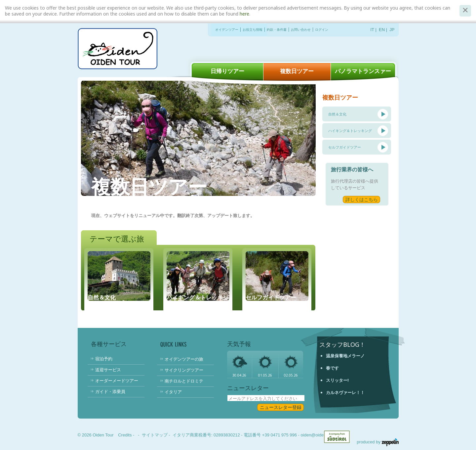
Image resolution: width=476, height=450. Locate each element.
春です (332, 368)
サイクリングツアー (184, 370)
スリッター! (337, 380)
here (244, 14)
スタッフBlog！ (342, 344)
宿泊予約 (104, 359)
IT (372, 30)
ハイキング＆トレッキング (350, 131)
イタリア (173, 392)
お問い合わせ (301, 30)
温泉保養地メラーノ (345, 356)
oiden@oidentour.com (322, 435)
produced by (377, 442)
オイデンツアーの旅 (184, 359)
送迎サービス (108, 370)
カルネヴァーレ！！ (345, 392)
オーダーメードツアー (117, 381)
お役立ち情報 (253, 30)
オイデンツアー (227, 30)
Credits (125, 435)
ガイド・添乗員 (110, 391)
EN (382, 30)
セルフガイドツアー (345, 147)
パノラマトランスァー (363, 71)
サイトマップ (155, 435)
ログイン (322, 30)
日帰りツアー (227, 71)
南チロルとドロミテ (184, 381)
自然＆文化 (337, 114)
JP (392, 30)
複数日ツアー (297, 71)
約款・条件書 (277, 30)
